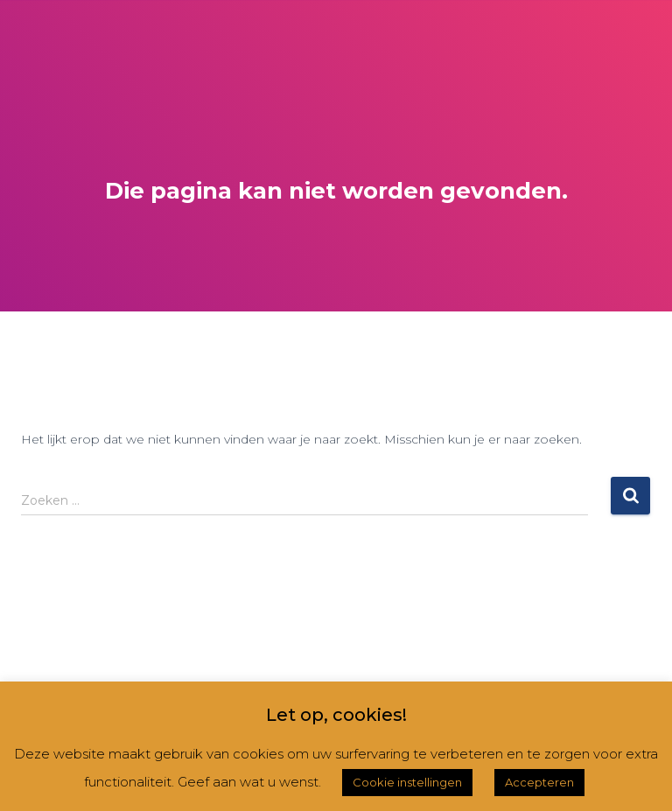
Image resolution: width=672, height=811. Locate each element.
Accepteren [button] (539, 782)
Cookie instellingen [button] (407, 782)
